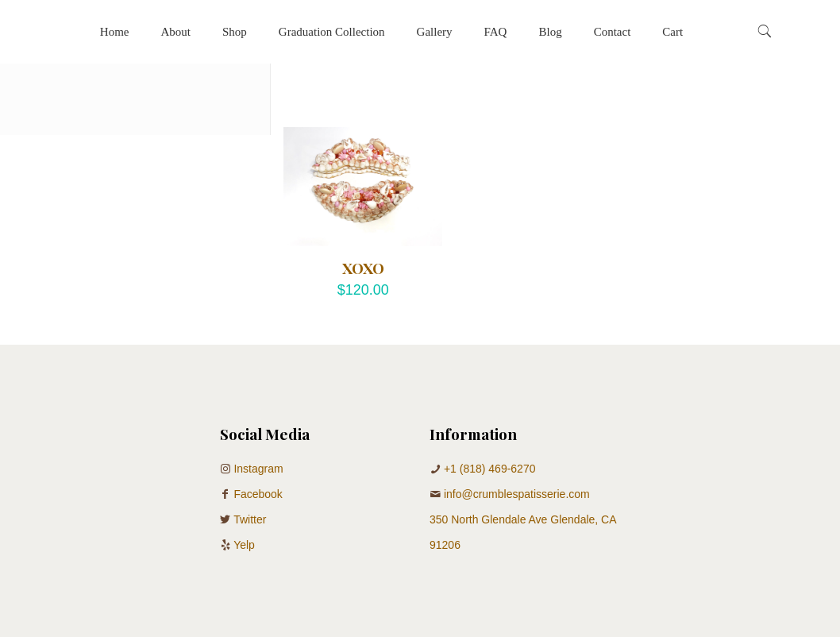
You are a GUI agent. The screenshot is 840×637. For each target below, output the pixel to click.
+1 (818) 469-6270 (490, 469)
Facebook (258, 494)
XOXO (363, 268)
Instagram (258, 469)
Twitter (250, 519)
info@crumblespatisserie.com (517, 494)
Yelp (244, 545)
